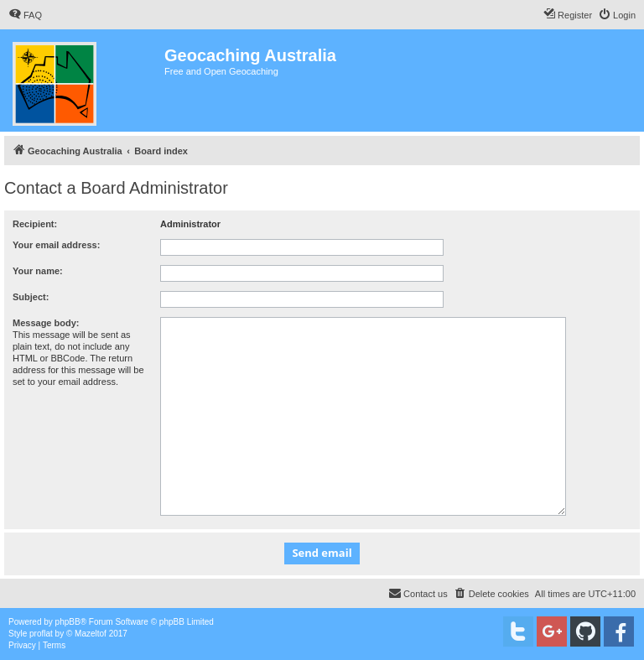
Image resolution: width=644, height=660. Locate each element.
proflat (41, 634)
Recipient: (35, 224)
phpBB (68, 622)
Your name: (38, 271)
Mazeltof (91, 634)
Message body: (46, 323)
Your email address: (56, 245)
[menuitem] (25, 15)
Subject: (31, 297)
